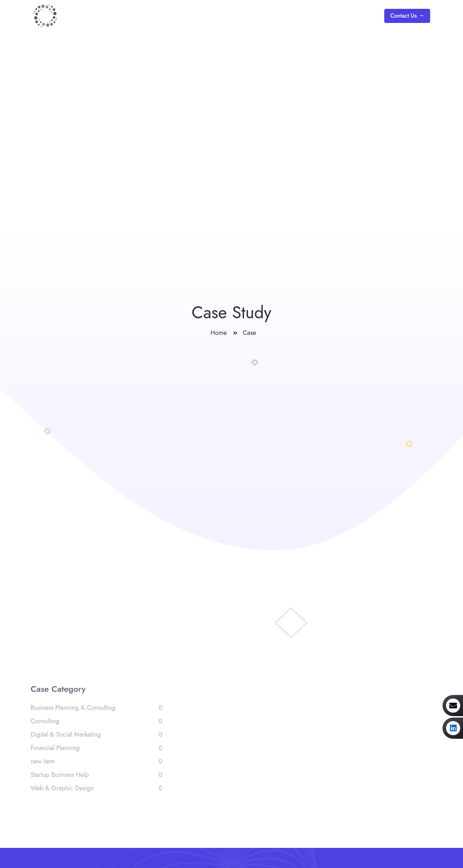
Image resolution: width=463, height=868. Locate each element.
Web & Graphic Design (95, 788)
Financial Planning (95, 748)
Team (360, 16)
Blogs (329, 16)
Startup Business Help (95, 775)
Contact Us (407, 16)
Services (292, 16)
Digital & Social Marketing (95, 735)
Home (220, 16)
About (254, 16)
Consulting (95, 721)
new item (95, 761)
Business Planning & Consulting (95, 708)
